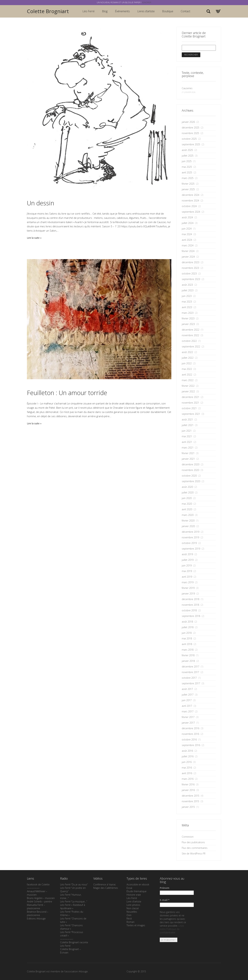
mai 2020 (187, 504)
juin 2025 (187, 161)
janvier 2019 (188, 594)
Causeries (187, 88)
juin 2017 (187, 700)
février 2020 (188, 521)
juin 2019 (187, 565)
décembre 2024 (191, 195)
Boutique (168, 11)
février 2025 (188, 184)
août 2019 (187, 554)
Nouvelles (132, 912)
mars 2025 (188, 178)
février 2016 (188, 784)
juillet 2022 (188, 358)
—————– (67, 939)
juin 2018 (187, 633)
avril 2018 (187, 644)
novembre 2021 (190, 403)
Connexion (188, 837)
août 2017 (187, 689)
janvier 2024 (188, 257)
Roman (130, 922)
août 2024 (187, 217)
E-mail (165, 900)
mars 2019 (188, 582)
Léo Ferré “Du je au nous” (74, 884)
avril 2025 (187, 172)
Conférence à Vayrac (105, 884)
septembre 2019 (191, 549)
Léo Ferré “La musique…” (74, 901)
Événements (122, 11)
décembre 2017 (191, 667)
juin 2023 (187, 296)
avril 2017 (187, 706)
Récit (129, 918)
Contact (185, 11)
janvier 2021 (188, 459)
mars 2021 (188, 448)
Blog (105, 11)
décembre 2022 (191, 330)
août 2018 (187, 622)
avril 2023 (187, 307)
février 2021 (188, 453)
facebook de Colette (38, 884)
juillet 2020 (188, 492)
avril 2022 (187, 375)
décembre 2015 (191, 796)
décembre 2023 (191, 262)
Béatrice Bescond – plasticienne (38, 913)
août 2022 (187, 352)
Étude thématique (137, 891)
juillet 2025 (188, 156)
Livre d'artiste (134, 901)
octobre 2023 (189, 273)
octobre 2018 (189, 610)
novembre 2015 (190, 801)
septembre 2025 (191, 144)
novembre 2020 (190, 470)
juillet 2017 (188, 695)
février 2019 (188, 588)
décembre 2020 (191, 464)
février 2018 (188, 655)
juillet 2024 (188, 223)
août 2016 (187, 751)
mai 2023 (187, 302)
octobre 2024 (189, 206)
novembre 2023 (190, 268)
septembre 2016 (191, 745)
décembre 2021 (191, 397)
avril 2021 (187, 442)
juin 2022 (187, 363)
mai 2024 (187, 234)
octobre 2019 (189, 543)
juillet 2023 (188, 290)
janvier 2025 (188, 189)
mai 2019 (187, 571)
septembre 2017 (191, 683)
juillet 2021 (188, 425)
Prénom (165, 888)
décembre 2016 (191, 728)
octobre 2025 (189, 139)
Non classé (133, 908)
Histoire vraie (134, 895)
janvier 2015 (188, 807)
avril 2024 (187, 240)
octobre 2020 (189, 476)
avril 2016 (187, 773)
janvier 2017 (188, 723)
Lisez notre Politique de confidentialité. (172, 929)
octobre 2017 (189, 678)
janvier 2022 (188, 391)
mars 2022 (188, 380)
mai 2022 (187, 369)
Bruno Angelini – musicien (41, 898)
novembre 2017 (190, 672)
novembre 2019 (190, 537)
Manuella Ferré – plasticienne (36, 907)
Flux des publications (193, 842)
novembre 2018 (190, 605)
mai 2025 (187, 167)
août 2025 (187, 150)
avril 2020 (187, 509)
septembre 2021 (191, 414)
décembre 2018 (191, 599)
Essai (129, 888)
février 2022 (188, 386)
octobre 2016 (189, 740)
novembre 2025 (190, 133)
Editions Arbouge (36, 918)
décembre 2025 (191, 128)
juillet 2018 (188, 627)
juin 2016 (187, 762)
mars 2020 (188, 515)
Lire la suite (33, 238)
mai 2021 (187, 436)
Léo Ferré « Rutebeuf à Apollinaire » (73, 907)
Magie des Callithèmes (106, 888)
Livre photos (133, 905)
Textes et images (136, 925)
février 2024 (188, 251)
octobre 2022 (189, 341)
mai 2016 (187, 768)
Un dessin (41, 203)
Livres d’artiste (146, 11)
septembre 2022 (191, 346)
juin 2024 (187, 229)
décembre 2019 (191, 532)
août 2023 (187, 285)
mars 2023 (188, 313)
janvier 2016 (188, 790)
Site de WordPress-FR (194, 854)
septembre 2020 (191, 481)
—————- (33, 888)
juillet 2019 (188, 560)
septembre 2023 (191, 279)
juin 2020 (187, 498)
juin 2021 (187, 431)
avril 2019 (187, 577)
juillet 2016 (188, 756)
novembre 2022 (190, 335)
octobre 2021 (189, 408)
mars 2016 (188, 779)
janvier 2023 (188, 324)
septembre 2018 (191, 616)
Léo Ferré (88, 11)
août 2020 (187, 487)
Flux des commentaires (195, 848)
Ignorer (147, 2)
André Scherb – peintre (40, 901)
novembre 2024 (190, 201)
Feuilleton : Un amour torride (67, 393)
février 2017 (188, 717)
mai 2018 (187, 638)
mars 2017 (188, 711)
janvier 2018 (188, 661)
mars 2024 (188, 245)
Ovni (129, 915)
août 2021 (187, 419)
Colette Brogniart (48, 11)
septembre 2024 (191, 212)
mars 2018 (188, 650)
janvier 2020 (188, 526)
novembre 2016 (190, 734)
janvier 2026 (188, 122)
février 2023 (188, 318)
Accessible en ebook (138, 884)
